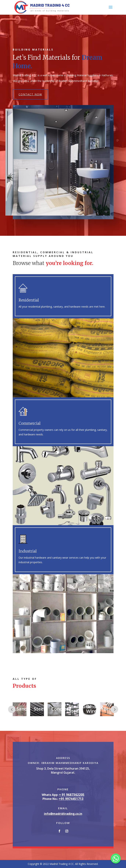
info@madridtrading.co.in (63, 814)
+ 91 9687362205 (72, 795)
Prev (12, 709)
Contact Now (30, 94)
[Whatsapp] (116, 858)
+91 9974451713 (71, 799)
